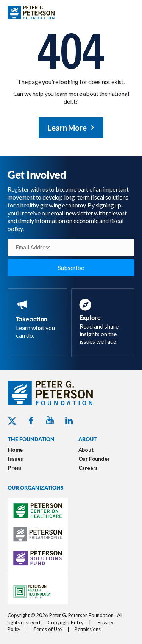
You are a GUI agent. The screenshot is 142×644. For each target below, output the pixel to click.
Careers (88, 468)
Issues (16, 459)
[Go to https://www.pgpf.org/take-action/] (39, 320)
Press (15, 468)
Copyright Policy (66, 622)
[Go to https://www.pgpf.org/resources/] (105, 323)
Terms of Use (48, 629)
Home (15, 450)
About (86, 450)
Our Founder (94, 459)
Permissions (88, 629)
